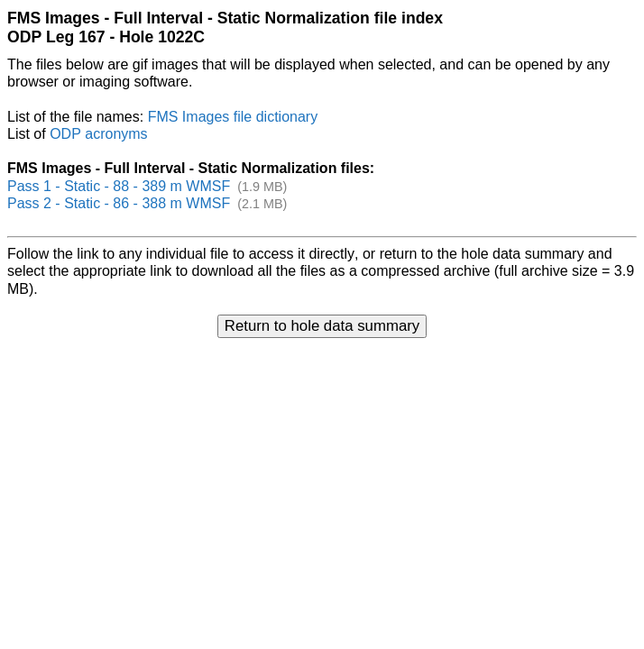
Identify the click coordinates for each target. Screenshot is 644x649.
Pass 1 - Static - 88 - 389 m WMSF (119, 186)
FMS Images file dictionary (233, 117)
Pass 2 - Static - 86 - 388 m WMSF (119, 203)
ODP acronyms (98, 134)
